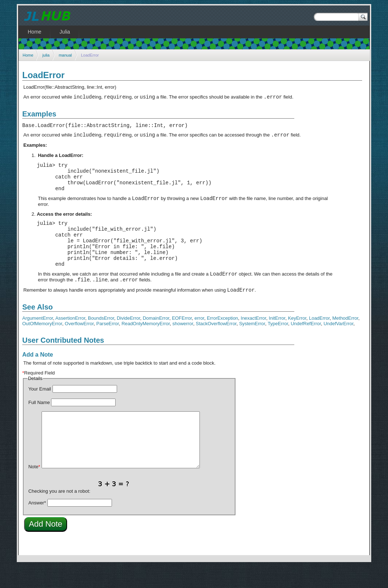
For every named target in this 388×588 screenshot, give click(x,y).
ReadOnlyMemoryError (145, 345)
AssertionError (70, 340)
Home (28, 55)
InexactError (253, 340)
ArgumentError (38, 340)
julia (46, 55)
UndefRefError (306, 345)
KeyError (297, 340)
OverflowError (79, 345)
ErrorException (222, 340)
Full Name (39, 424)
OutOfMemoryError (42, 345)
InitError (277, 340)
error (199, 340)
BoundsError (101, 340)
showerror (183, 345)
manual (65, 55)
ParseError (108, 345)
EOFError (182, 340)
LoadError (319, 340)
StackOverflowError (216, 345)
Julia (65, 32)
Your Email (40, 411)
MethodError (345, 340)
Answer (37, 525)
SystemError (252, 345)
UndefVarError (338, 345)
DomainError (156, 340)
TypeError (278, 345)
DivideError (128, 340)
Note (34, 489)
